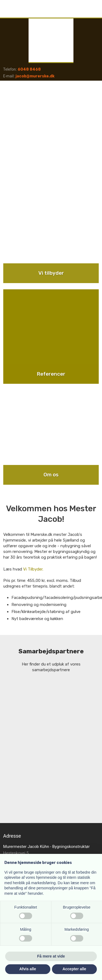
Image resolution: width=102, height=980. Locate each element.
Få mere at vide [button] (51, 956)
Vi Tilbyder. (33, 569)
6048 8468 (29, 69)
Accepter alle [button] (74, 969)
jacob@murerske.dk (35, 76)
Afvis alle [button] (28, 969)
